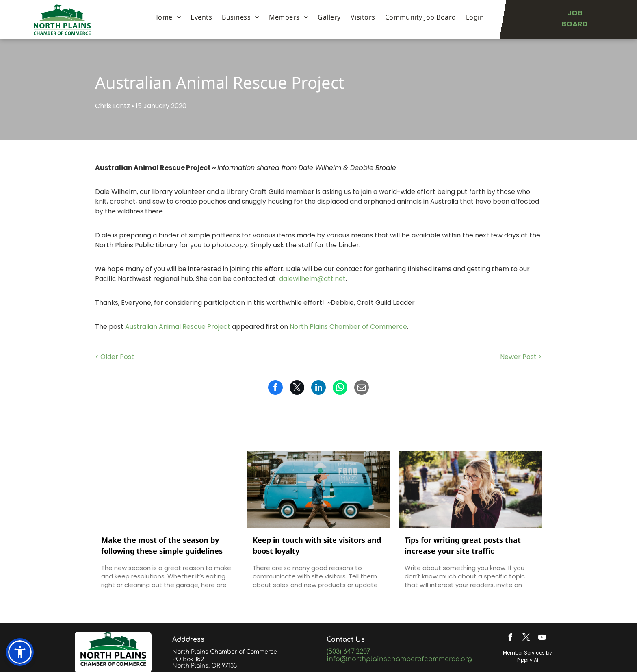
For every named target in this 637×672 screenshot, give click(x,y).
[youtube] (542, 638)
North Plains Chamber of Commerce (348, 327)
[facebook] (510, 638)
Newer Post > (521, 357)
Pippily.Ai (528, 660)
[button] (20, 652)
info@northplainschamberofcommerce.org (399, 659)
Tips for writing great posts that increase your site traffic (463, 545)
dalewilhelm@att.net (312, 279)
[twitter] (526, 638)
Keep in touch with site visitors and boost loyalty (317, 545)
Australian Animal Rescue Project (178, 327)
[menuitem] (167, 17)
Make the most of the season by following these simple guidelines (162, 545)
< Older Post (115, 357)
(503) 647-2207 (348, 652)
